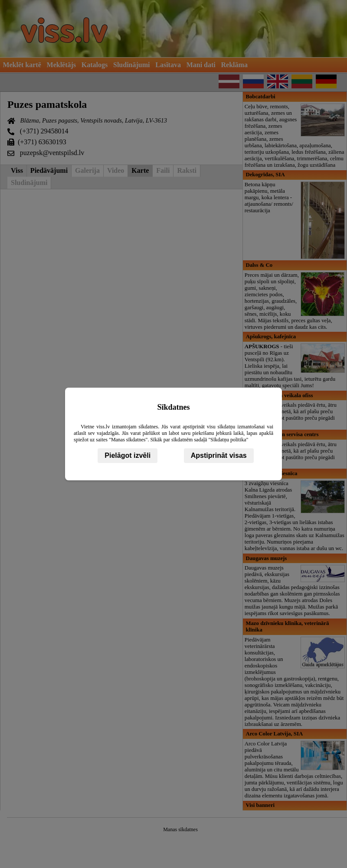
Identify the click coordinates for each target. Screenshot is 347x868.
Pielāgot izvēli (128, 455)
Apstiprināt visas (219, 455)
